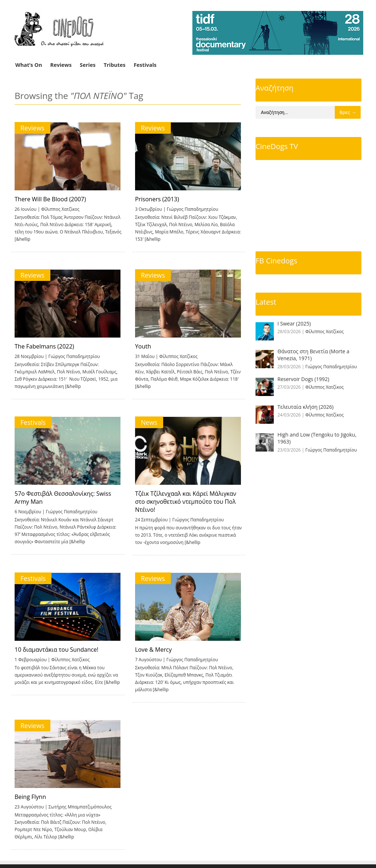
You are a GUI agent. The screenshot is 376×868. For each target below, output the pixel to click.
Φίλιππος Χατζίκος (60, 209)
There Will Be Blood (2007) (50, 199)
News (148, 422)
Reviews (61, 65)
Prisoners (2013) (156, 199)
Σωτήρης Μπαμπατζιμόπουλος (80, 807)
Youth (142, 346)
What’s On (29, 65)
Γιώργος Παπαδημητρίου (191, 209)
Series (88, 65)
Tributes (115, 65)
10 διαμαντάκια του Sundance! (57, 650)
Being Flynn (30, 797)
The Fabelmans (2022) (44, 346)
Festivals (145, 65)
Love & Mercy (152, 650)
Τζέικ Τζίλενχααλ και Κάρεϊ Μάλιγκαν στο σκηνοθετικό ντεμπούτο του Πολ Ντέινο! (184, 502)
